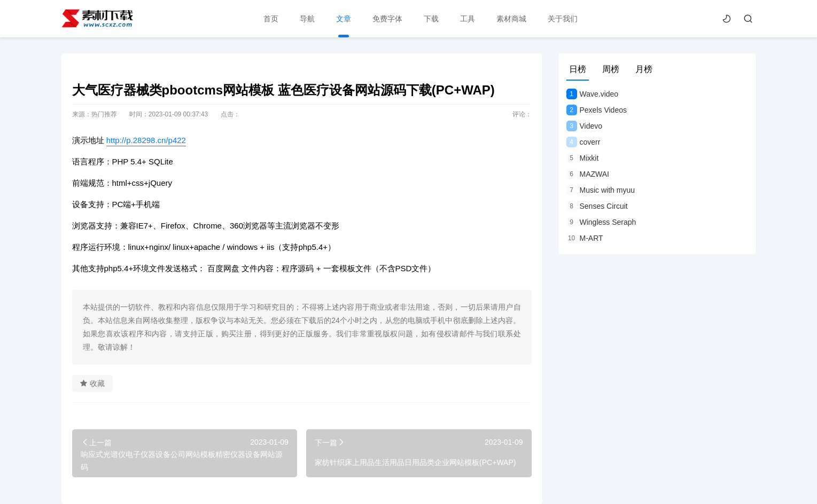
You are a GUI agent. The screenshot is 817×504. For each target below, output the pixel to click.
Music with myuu (601, 190)
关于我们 (562, 19)
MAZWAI (588, 174)
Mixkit (583, 158)
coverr (583, 142)
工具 (466, 19)
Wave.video (593, 94)
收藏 (92, 383)
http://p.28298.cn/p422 (146, 140)
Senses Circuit (597, 206)
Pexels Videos (597, 110)
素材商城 (510, 19)
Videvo (585, 126)
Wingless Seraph (601, 222)
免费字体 (386, 19)
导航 (306, 19)
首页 (270, 19)
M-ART (585, 238)
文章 (343, 19)
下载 (430, 19)
